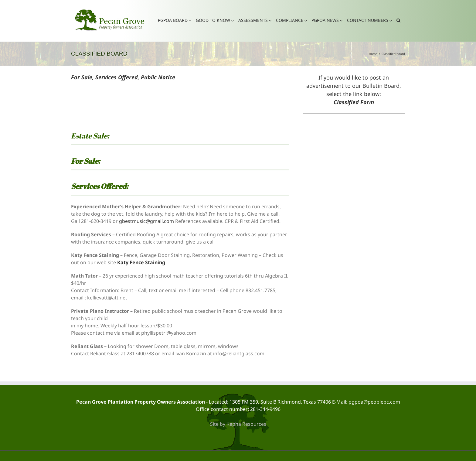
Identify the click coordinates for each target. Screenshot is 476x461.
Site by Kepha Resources (238, 424)
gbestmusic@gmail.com (146, 221)
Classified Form (354, 102)
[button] (398, 20)
